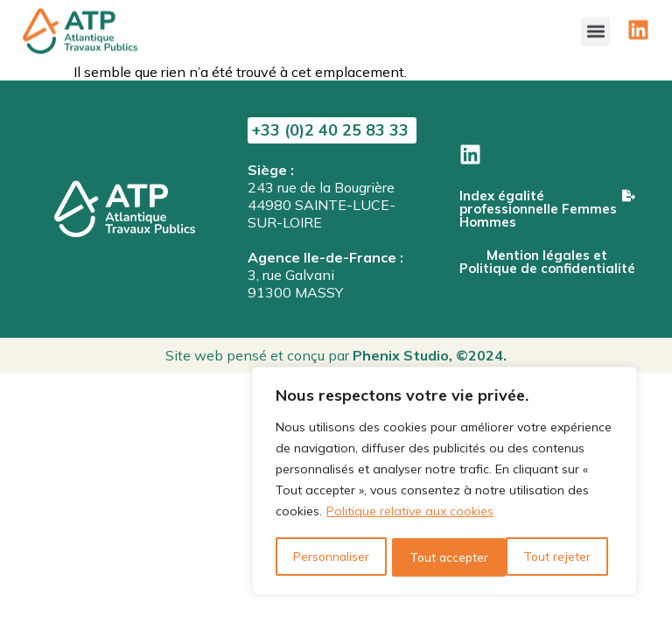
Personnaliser (330, 557)
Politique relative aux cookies (410, 514)
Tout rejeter (442, 557)
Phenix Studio (401, 355)
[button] (595, 28)
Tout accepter (557, 557)
